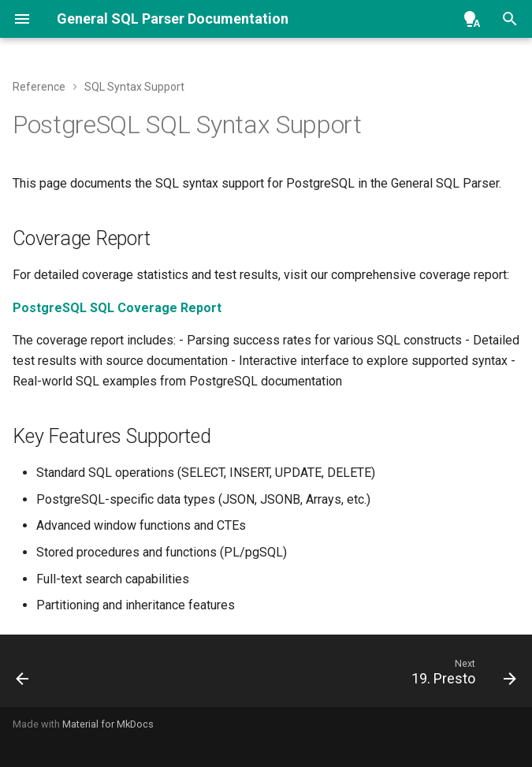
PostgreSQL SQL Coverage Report (117, 308)
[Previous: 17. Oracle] (24, 676)
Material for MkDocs (108, 724)
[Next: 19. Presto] (461, 676)
